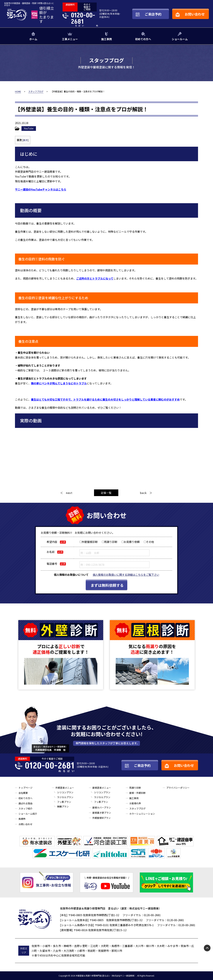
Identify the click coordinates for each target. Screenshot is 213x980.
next (69, 493)
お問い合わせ (25, 824)
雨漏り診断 (135, 788)
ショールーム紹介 (28, 814)
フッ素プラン (64, 802)
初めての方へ (143, 39)
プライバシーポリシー (178, 788)
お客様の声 (135, 803)
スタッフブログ (137, 808)
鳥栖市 (22, 819)
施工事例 (106, 39)
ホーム (33, 39)
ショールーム (180, 39)
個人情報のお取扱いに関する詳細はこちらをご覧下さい (126, 575)
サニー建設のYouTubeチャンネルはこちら (41, 189)
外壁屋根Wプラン (102, 818)
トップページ (25, 788)
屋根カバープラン (102, 807)
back (143, 493)
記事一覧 (106, 493)
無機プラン (63, 806)
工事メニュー (70, 39)
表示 (25, 140)
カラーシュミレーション (142, 814)
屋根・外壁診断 (137, 793)
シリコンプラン (65, 792)
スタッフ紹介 (25, 808)
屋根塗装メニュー (102, 788)
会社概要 (23, 793)
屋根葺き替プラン (102, 813)
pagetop (207, 948)
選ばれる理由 (25, 803)
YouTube (29, 128)
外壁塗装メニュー (65, 788)
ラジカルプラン (65, 797)
